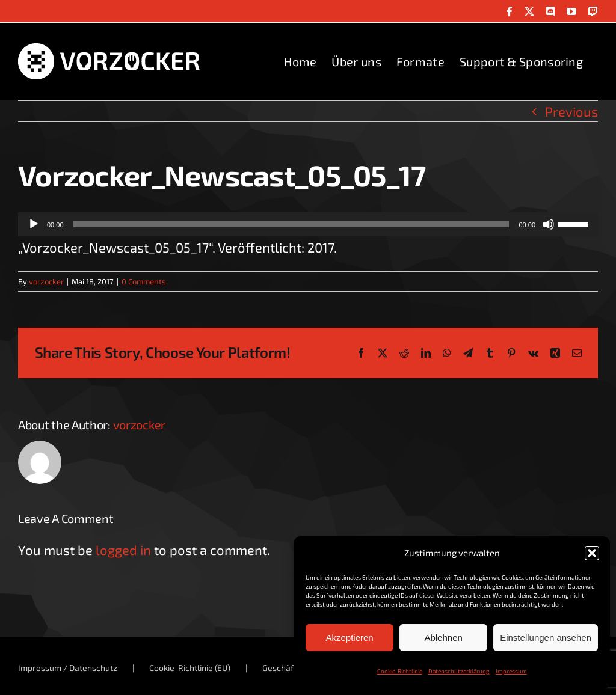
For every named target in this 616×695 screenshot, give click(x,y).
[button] (592, 553)
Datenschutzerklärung (459, 671)
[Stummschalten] (549, 224)
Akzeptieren (349, 638)
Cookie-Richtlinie (400, 671)
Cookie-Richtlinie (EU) (190, 668)
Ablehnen (443, 638)
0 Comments (144, 281)
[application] (308, 224)
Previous (571, 111)
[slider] (291, 224)
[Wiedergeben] (34, 224)
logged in (123, 550)
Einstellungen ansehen (546, 638)
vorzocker (46, 281)
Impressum (511, 671)
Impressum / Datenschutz (68, 668)
